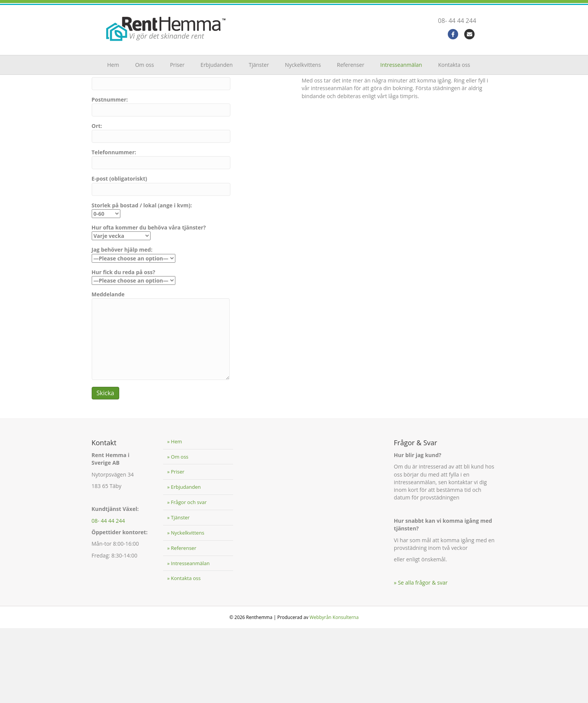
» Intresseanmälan (188, 638)
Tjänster (259, 65)
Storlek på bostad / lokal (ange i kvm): (142, 284)
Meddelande (161, 410)
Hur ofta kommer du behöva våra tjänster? (149, 306)
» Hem (174, 516)
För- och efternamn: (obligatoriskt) (161, 128)
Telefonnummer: (161, 234)
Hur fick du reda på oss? (134, 351)
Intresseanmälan (401, 65)
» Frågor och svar (187, 577)
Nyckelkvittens (303, 65)
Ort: (161, 207)
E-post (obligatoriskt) (161, 260)
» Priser (176, 546)
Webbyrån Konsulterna (334, 692)
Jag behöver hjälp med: (134, 329)
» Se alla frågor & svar (421, 657)
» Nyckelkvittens (185, 608)
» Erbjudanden (184, 562)
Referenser (351, 65)
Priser (177, 65)
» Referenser (181, 622)
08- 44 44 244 (464, 21)
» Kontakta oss (184, 653)
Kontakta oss (454, 65)
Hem (113, 65)
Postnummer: (161, 181)
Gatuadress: (161, 154)
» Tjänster (178, 592)
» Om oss (178, 531)
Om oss (145, 65)
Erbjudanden (217, 65)
